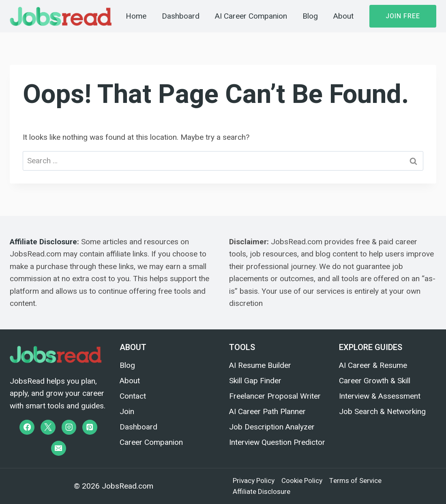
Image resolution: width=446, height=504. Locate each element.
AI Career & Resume (373, 365)
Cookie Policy (302, 481)
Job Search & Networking (382, 411)
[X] (48, 427)
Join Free (403, 16)
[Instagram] (69, 427)
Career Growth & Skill (375, 381)
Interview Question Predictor (277, 442)
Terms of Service (355, 481)
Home (136, 16)
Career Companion (151, 442)
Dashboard (181, 16)
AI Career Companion (251, 16)
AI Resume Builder (260, 365)
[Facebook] (27, 427)
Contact (133, 396)
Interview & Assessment (380, 396)
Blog (310, 16)
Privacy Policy (254, 481)
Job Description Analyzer (272, 427)
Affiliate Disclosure (43, 242)
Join (127, 411)
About (343, 16)
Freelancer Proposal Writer (275, 396)
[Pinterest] (90, 427)
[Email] (59, 448)
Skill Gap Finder (255, 381)
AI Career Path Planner (267, 411)
